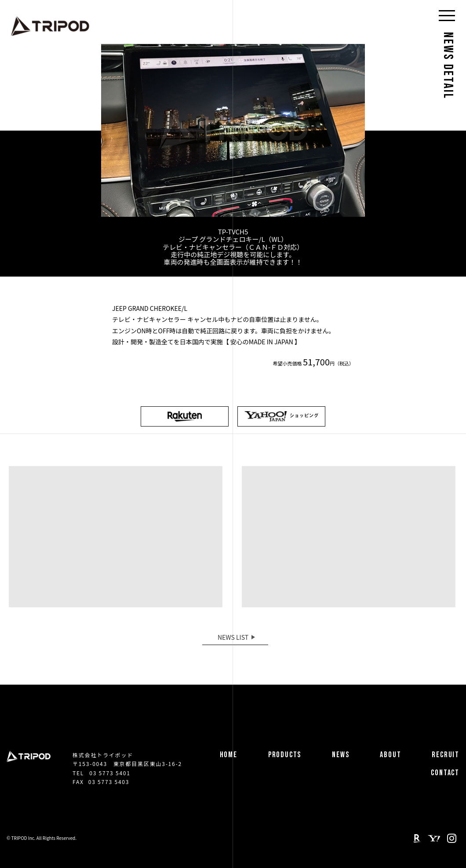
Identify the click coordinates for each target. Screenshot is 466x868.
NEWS (340, 755)
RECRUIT (446, 755)
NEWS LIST (233, 637)
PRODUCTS (285, 755)
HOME (229, 755)
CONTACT (445, 773)
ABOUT (390, 755)
